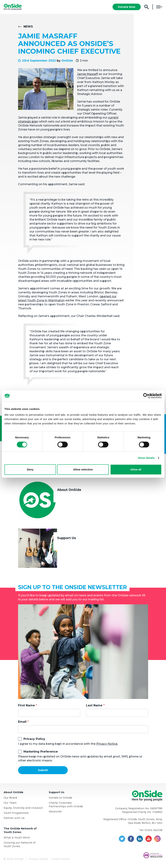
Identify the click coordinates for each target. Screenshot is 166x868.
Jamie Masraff (88, 74)
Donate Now (127, 7)
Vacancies (55, 811)
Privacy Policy (34, 739)
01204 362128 (153, 830)
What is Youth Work (17, 838)
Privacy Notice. (107, 744)
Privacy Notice (38, 859)
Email (22, 722)
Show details (146, 458)
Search (147, 7)
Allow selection (83, 469)
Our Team (10, 803)
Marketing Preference (41, 752)
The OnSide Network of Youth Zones (20, 830)
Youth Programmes (16, 813)
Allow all (136, 469)
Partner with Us (14, 818)
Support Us (66, 538)
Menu (159, 7)
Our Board (10, 798)
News (28, 27)
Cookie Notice (61, 859)
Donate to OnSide (61, 798)
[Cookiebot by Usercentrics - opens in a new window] (146, 396)
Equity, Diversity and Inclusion (23, 808)
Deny (30, 469)
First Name (26, 705)
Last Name (94, 705)
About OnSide (69, 490)
